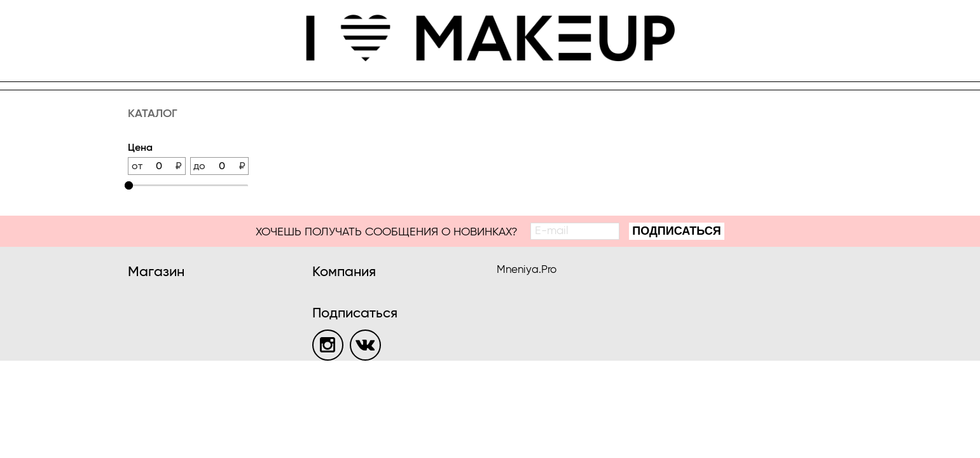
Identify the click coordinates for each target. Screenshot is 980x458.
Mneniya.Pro (527, 270)
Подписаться (676, 231)
